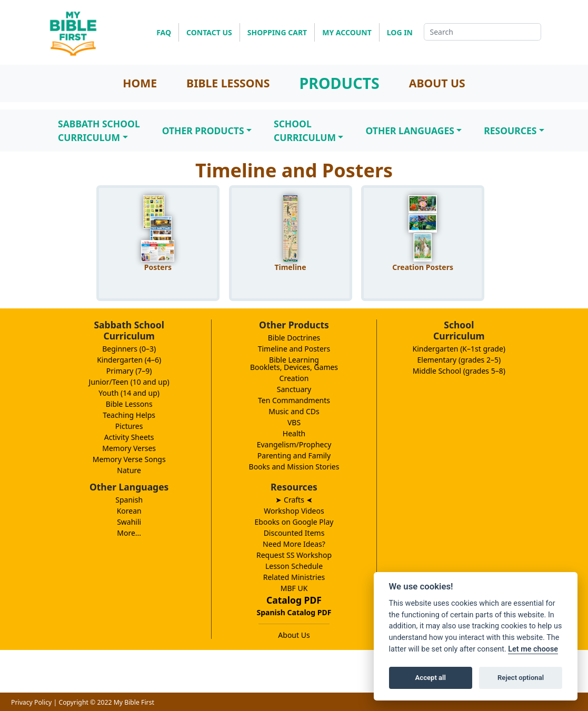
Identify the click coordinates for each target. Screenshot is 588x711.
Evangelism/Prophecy (294, 444)
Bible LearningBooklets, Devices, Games (294, 363)
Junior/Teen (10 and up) (129, 382)
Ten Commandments (294, 400)
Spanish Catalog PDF (294, 612)
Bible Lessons (129, 404)
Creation (294, 378)
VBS (294, 422)
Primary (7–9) (129, 371)
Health (294, 433)
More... (129, 533)
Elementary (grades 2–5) (459, 360)
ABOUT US (437, 83)
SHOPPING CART (277, 32)
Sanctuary (294, 389)
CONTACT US (209, 32)
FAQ (164, 32)
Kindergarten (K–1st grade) (459, 349)
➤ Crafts (294, 500)
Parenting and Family (294, 455)
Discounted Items (294, 533)
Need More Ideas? (294, 544)
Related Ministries (294, 577)
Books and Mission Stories (294, 467)
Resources (510, 131)
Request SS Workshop (294, 555)
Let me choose (533, 649)
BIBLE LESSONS (228, 83)
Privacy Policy (31, 702)
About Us (294, 635)
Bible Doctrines (294, 338)
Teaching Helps (129, 415)
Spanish (129, 500)
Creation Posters (423, 267)
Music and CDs (294, 411)
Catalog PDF (294, 600)
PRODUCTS (339, 83)
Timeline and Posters (294, 349)
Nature (129, 470)
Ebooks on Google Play (294, 522)
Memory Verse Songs (129, 459)
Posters (158, 267)
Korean (129, 511)
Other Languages (410, 131)
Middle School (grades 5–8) (459, 371)
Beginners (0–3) (129, 349)
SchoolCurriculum (305, 131)
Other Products (203, 131)
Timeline (290, 267)
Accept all (431, 678)
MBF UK (294, 588)
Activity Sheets (129, 437)
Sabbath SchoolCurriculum (99, 131)
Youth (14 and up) (129, 393)
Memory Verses (129, 448)
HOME (140, 83)
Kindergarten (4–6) (129, 360)
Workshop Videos (294, 511)
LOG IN (400, 32)
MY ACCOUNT (347, 32)
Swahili (129, 522)
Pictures (129, 426)
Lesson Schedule (294, 566)
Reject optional (521, 678)
